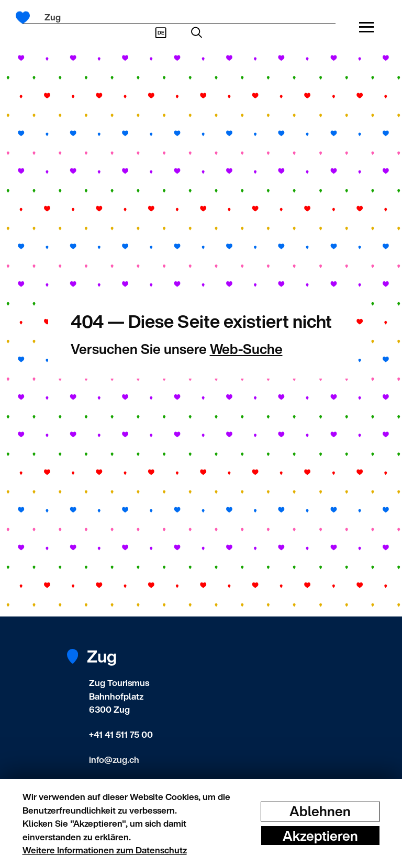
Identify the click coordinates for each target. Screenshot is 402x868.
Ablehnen (320, 811)
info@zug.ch (114, 760)
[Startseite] (26, 18)
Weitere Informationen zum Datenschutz (105, 850)
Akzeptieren (320, 835)
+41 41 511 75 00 (121, 734)
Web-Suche (246, 349)
